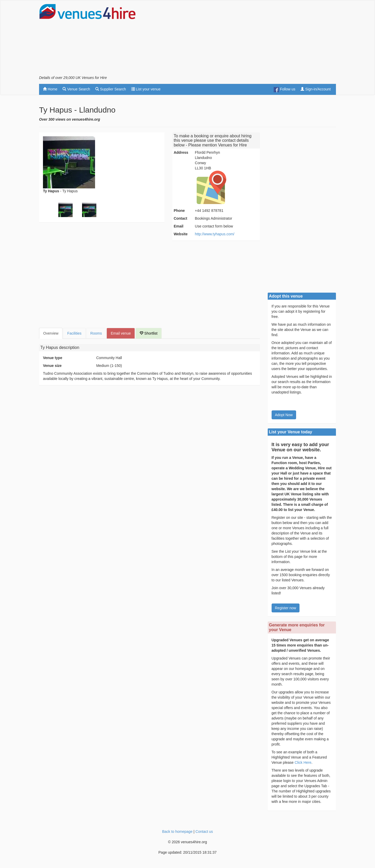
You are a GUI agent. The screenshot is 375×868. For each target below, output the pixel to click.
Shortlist (148, 333)
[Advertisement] (241, 39)
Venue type (53, 358)
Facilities (74, 333)
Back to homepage (177, 832)
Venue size (52, 366)
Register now (286, 608)
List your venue (146, 89)
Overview (51, 333)
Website (181, 234)
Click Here (303, 762)
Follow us (285, 90)
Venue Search (76, 89)
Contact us (204, 832)
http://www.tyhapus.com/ (215, 234)
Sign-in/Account (316, 89)
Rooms (96, 333)
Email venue (121, 333)
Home (50, 89)
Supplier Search (111, 89)
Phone (179, 211)
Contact (180, 218)
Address (181, 152)
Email (179, 226)
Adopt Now (284, 415)
